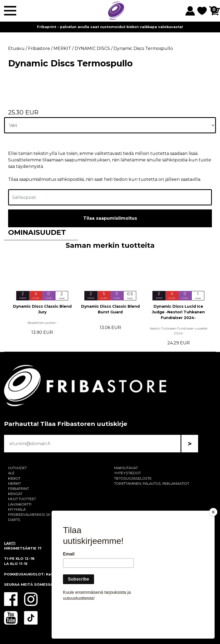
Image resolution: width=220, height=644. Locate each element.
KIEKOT (14, 478)
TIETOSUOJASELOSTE (133, 478)
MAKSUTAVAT (126, 468)
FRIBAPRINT (19, 489)
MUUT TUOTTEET (22, 499)
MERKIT (14, 484)
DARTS (14, 520)
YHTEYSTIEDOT (127, 473)
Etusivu (16, 48)
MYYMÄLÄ (17, 509)
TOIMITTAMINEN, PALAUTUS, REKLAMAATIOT (152, 484)
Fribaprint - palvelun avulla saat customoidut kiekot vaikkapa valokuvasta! (110, 27)
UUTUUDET (17, 468)
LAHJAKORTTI (20, 504)
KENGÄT (15, 494)
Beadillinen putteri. (42, 323)
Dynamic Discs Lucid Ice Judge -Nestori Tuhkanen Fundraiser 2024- (178, 312)
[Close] (213, 543)
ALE (11, 473)
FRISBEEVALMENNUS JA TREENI (36, 515)
